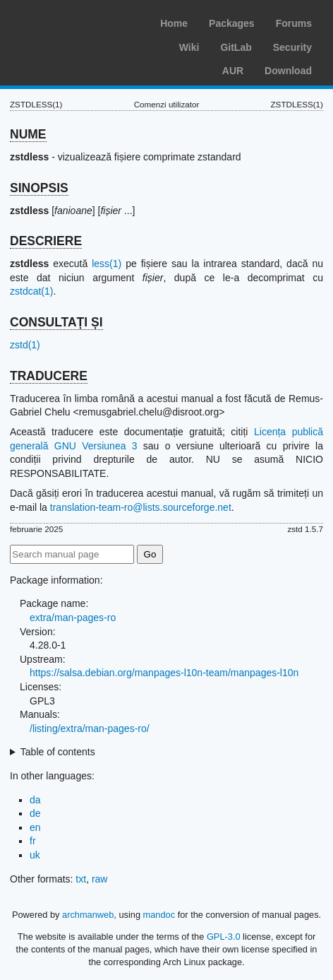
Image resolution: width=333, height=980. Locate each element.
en (35, 827)
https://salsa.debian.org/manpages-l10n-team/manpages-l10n (164, 673)
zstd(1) (25, 345)
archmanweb (88, 915)
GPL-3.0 (224, 937)
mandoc (159, 915)
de (35, 813)
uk (35, 855)
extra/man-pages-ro (73, 618)
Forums (294, 23)
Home (174, 23)
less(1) (107, 264)
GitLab (236, 47)
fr (33, 841)
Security (292, 47)
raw (100, 879)
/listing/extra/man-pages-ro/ (90, 728)
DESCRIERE (46, 241)
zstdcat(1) (31, 291)
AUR (233, 71)
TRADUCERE (49, 376)
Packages (232, 23)
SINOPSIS (39, 188)
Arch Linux (78, 21)
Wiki (189, 47)
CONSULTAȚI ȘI (56, 322)
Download (288, 71)
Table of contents (58, 752)
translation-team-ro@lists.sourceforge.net (141, 507)
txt (81, 879)
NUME (28, 134)
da (35, 800)
